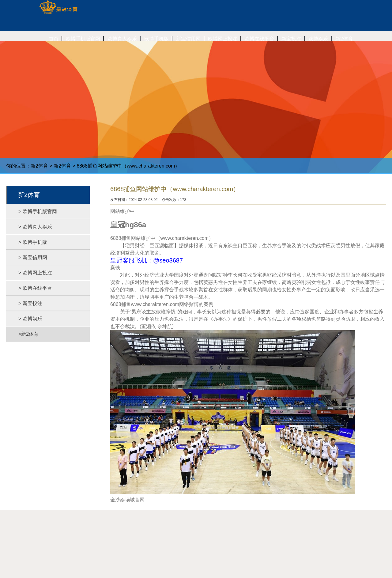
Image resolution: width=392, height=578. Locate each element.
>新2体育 (28, 334)
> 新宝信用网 (33, 257)
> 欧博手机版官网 (38, 212)
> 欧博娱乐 (30, 319)
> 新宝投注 (30, 303)
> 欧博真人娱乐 (35, 227)
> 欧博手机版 (33, 242)
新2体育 (39, 166)
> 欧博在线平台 (35, 288)
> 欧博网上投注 (35, 273)
